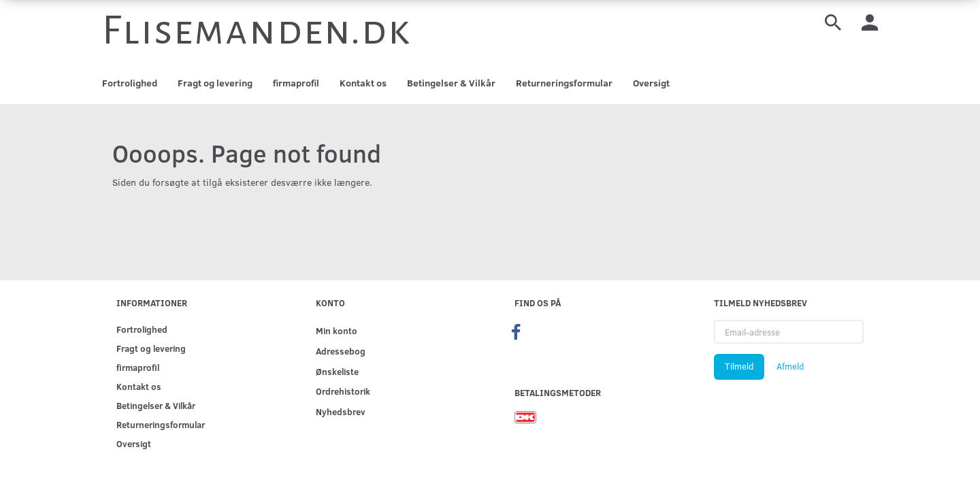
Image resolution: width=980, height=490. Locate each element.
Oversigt (651, 83)
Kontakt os (363, 83)
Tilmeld (739, 366)
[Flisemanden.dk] (257, 31)
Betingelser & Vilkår (451, 83)
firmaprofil (296, 83)
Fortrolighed (130, 83)
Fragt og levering (215, 83)
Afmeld (790, 366)
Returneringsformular (564, 83)
